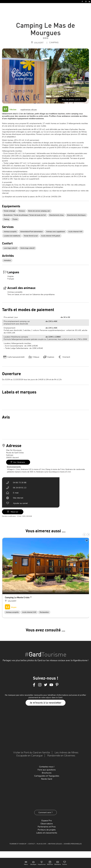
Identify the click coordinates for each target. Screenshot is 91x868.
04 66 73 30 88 (20, 483)
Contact (32, 844)
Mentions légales (55, 844)
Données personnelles (73, 844)
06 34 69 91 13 (20, 488)
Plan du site (42, 844)
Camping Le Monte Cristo (17, 597)
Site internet (18, 498)
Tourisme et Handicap (18, 844)
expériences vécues (29, 110)
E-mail (16, 493)
